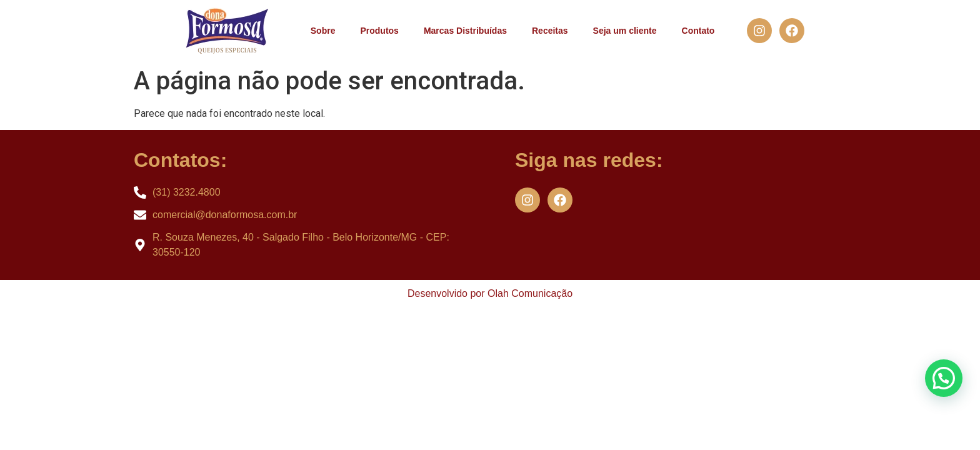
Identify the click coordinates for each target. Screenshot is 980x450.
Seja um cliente (625, 31)
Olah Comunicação (530, 293)
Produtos (379, 31)
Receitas (550, 31)
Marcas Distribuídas (465, 31)
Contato (698, 31)
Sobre (323, 31)
